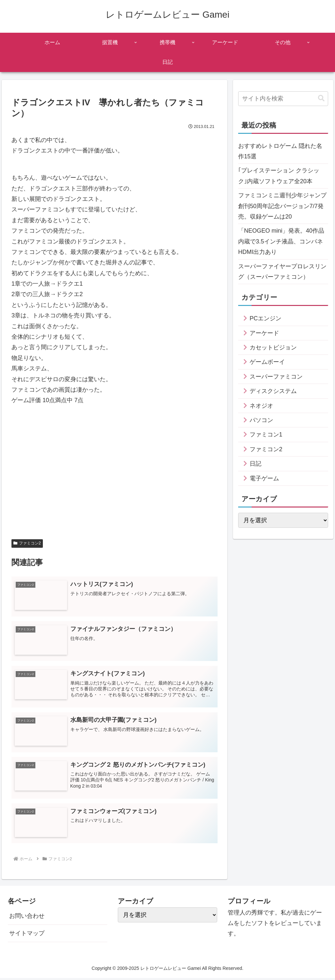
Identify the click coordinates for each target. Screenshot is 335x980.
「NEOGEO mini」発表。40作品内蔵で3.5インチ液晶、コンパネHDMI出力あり (281, 241)
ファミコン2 (27, 543)
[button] (321, 98)
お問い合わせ (27, 918)
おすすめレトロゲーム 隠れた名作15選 (280, 151)
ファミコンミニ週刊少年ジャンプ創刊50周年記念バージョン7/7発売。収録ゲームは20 (282, 206)
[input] (283, 99)
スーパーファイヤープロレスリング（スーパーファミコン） (282, 272)
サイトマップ (27, 935)
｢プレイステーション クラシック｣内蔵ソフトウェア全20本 (279, 176)
